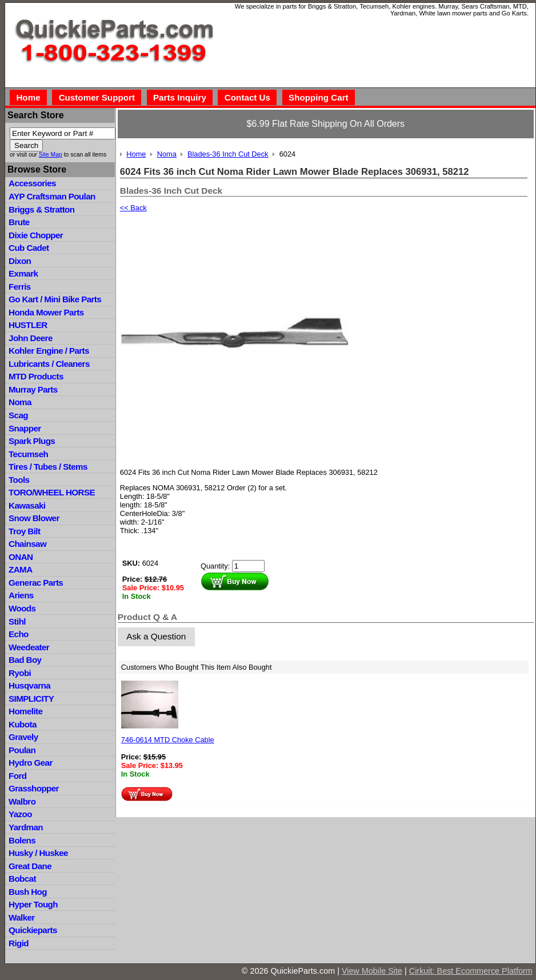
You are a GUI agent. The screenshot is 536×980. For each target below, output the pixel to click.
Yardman (26, 827)
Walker (22, 917)
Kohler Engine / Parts (49, 351)
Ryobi (20, 673)
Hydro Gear (31, 763)
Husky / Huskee (38, 853)
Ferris (20, 287)
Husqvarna (29, 685)
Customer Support (97, 97)
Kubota (23, 724)
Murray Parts (33, 389)
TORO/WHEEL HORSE (52, 492)
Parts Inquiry (180, 97)
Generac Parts (36, 583)
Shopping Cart (319, 97)
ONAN (21, 557)
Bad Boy (25, 660)
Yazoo (20, 814)
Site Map (51, 155)
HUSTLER (28, 325)
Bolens (22, 840)
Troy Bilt (24, 531)
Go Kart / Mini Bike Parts (55, 299)
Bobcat (22, 879)
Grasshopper (34, 788)
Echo (19, 634)
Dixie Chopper (36, 235)
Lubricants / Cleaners (49, 364)
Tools (19, 480)
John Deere (31, 338)
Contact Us (247, 97)
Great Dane (30, 866)
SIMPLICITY (31, 699)
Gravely (23, 737)
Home (28, 97)
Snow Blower (34, 518)
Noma (20, 402)
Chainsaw (27, 544)
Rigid (19, 943)
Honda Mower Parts (46, 312)
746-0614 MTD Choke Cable (168, 740)
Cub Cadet (29, 248)
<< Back (133, 208)
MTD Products (36, 376)
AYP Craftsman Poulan (52, 196)
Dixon (20, 261)
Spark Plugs (32, 441)
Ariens (21, 595)
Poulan (22, 750)
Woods (22, 608)
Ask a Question (156, 636)
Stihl (17, 621)
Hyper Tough (33, 904)
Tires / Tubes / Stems (48, 467)
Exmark (23, 273)
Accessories (32, 183)
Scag (18, 415)
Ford (17, 776)
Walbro (22, 801)
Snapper (25, 428)
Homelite (25, 711)
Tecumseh (28, 454)
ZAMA (20, 569)
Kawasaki (27, 505)
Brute (19, 222)
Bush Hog (28, 892)
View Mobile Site (372, 971)
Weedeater (29, 647)
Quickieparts (33, 930)
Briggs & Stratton (41, 209)
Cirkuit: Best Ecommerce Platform (471, 971)
